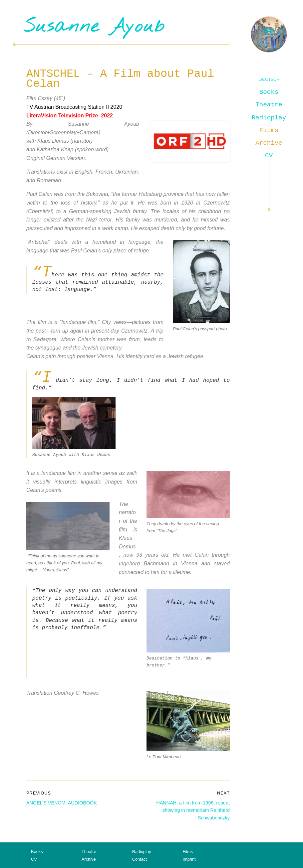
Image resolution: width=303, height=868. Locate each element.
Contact (140, 859)
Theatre (269, 105)
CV (269, 156)
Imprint (189, 859)
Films (269, 130)
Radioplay (269, 118)
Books (269, 92)
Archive (269, 143)
